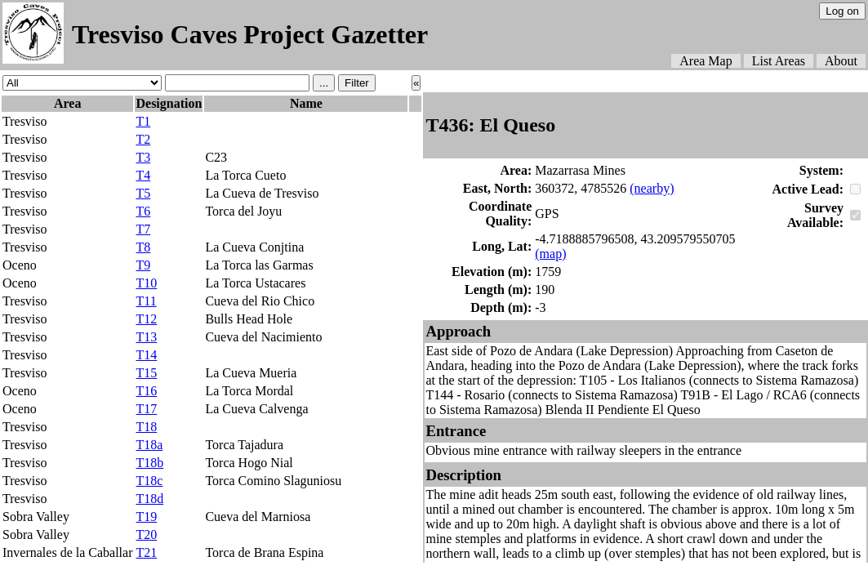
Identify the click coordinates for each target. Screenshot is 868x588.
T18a (149, 445)
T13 (146, 337)
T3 (143, 157)
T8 (143, 247)
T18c (149, 481)
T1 (143, 121)
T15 (146, 373)
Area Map (706, 61)
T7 (143, 229)
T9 (143, 265)
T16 (146, 391)
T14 (146, 355)
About (841, 61)
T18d (149, 499)
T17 (146, 409)
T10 (146, 283)
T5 (143, 193)
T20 (146, 535)
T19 (146, 517)
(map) (550, 254)
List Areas (779, 61)
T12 (146, 319)
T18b (149, 463)
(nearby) (652, 188)
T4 (143, 175)
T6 (143, 211)
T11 (146, 301)
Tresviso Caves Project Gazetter (250, 34)
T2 (143, 139)
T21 (146, 552)
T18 (146, 427)
